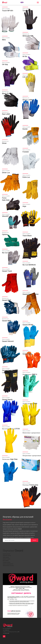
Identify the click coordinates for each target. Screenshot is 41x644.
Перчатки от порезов (7, 559)
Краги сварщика (6, 561)
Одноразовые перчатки (7, 556)
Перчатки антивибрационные (8, 564)
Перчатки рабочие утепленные (8, 566)
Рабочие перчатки (6, 557)
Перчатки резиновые (6, 554)
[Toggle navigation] (4, 636)
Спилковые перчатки (7, 562)
